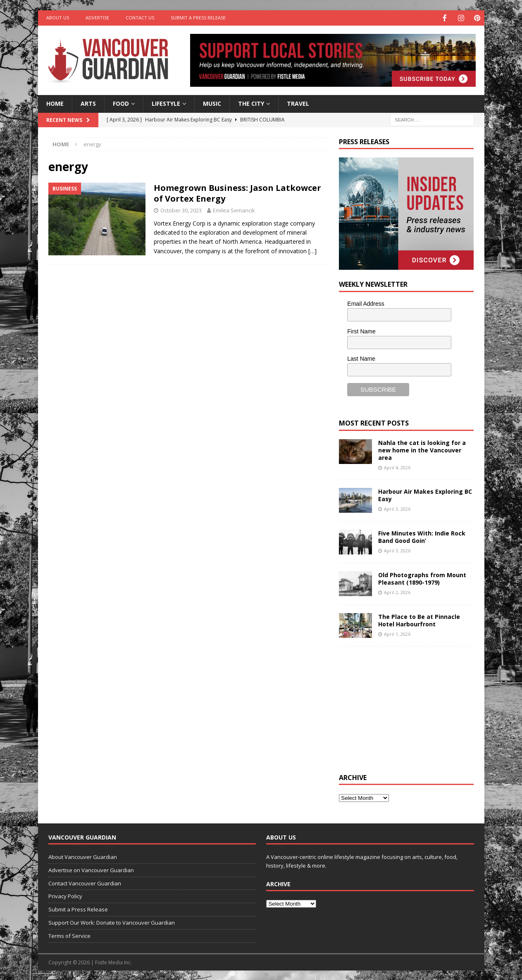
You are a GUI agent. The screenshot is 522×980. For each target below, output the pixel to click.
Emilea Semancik (234, 209)
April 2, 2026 (397, 591)
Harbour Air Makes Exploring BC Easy (425, 494)
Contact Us (140, 18)
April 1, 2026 (397, 633)
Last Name (361, 358)
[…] (312, 250)
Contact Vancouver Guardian (85, 882)
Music (212, 103)
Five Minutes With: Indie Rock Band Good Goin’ (422, 536)
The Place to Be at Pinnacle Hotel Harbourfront (419, 620)
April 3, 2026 (397, 508)
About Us (58, 18)
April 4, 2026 (397, 467)
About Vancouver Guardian (83, 856)
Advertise (97, 18)
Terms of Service (69, 935)
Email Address (366, 303)
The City (251, 103)
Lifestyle (166, 103)
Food (121, 103)
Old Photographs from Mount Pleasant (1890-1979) (422, 578)
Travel (298, 103)
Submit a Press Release (198, 18)
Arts (88, 103)
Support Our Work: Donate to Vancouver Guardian (112, 922)
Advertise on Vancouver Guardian (91, 869)
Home (55, 103)
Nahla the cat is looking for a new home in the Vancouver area (422, 449)
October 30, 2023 (181, 209)
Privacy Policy (65, 895)
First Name (361, 331)
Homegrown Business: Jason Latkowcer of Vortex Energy (237, 192)
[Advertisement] (401, 708)
